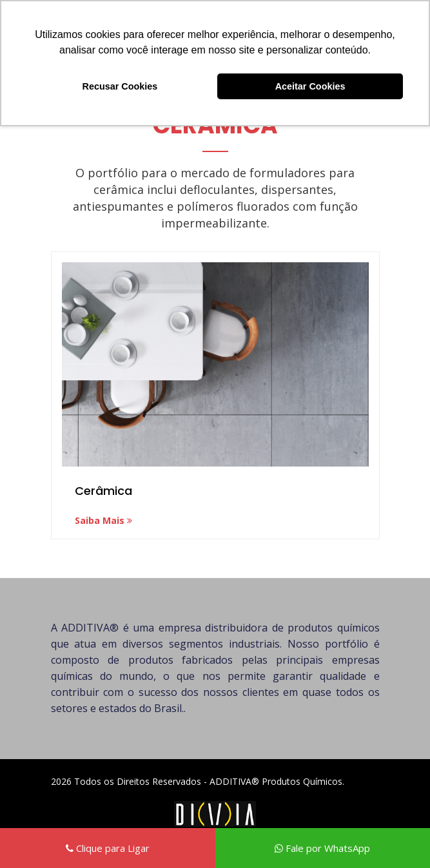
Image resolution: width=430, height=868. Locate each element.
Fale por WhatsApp (322, 848)
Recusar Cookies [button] (120, 86)
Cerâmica (103, 491)
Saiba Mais (103, 520)
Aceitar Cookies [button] (310, 86)
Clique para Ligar (108, 848)
